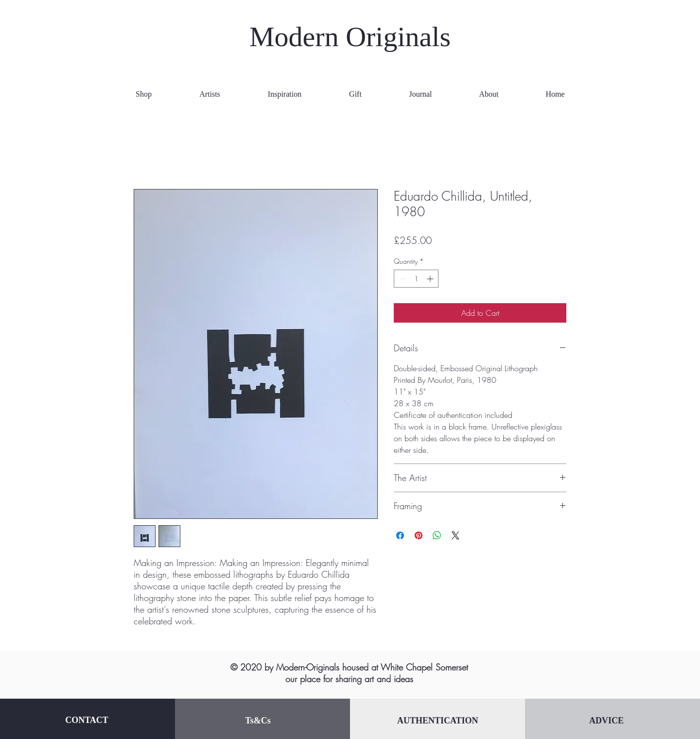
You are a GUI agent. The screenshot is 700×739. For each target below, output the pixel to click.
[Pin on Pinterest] (419, 535)
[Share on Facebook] (400, 535)
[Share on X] (455, 535)
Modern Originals (350, 37)
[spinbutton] (416, 279)
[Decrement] (401, 279)
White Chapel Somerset (424, 667)
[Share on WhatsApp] (437, 535)
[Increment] (431, 279)
